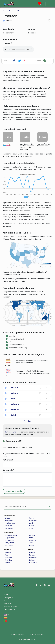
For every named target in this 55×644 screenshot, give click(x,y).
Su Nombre (8, 460)
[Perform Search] (50, 506)
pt (6, 621)
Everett (15, 388)
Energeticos (10, 543)
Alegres (32, 535)
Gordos (8, 563)
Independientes (11, 535)
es (6, 618)
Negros (8, 555)
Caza (31, 528)
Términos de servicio (36, 634)
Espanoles (33, 558)
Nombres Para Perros (10, 11)
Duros (31, 538)
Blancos (8, 552)
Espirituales (9, 521)
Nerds (31, 523)
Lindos (7, 518)
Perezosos (9, 545)
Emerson (21, 11)
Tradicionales (10, 523)
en (6, 614)
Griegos (32, 552)
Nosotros (8, 604)
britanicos (8, 373)
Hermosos (9, 528)
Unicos (32, 518)
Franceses (33, 563)
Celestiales (33, 521)
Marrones (9, 558)
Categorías (9, 598)
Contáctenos (10, 609)
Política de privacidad (19, 634)
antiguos (8, 362)
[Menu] (48, 4)
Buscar (7, 601)
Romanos (33, 555)
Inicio (6, 595)
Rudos (32, 526)
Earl (13, 399)
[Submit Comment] (14, 491)
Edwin (14, 415)
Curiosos (32, 540)
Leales (32, 545)
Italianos (32, 560)
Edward (15, 410)
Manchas (9, 560)
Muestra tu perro (11, 606)
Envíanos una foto (13, 432)
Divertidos (9, 526)
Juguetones (10, 538)
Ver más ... (27, 421)
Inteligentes (10, 540)
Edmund (15, 404)
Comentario (8, 470)
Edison (14, 393)
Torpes (32, 543)
